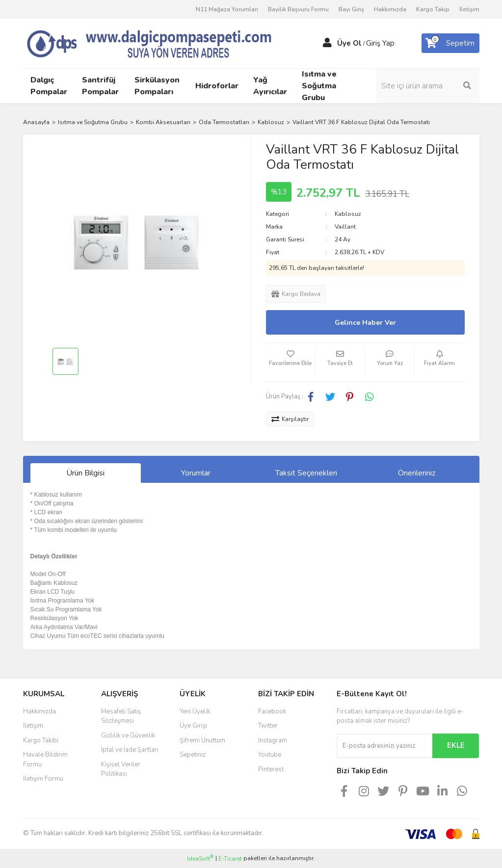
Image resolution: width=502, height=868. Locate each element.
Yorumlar (196, 473)
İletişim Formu (43, 779)
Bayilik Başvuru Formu (298, 9)
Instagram (273, 740)
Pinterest (271, 769)
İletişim (469, 9)
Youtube (270, 755)
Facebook (272, 711)
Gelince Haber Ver (365, 323)
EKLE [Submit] (456, 745)
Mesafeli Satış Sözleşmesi (121, 716)
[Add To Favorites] (291, 362)
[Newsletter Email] (384, 746)
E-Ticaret (230, 859)
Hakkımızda (390, 9)
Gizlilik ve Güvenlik (128, 736)
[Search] (428, 86)
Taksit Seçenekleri (306, 473)
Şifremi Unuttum (202, 740)
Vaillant (345, 227)
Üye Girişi (193, 726)
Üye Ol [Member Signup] (349, 43)
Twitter (268, 726)
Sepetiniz (193, 755)
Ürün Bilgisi (85, 473)
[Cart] (450, 43)
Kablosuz (348, 214)
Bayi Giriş (351, 9)
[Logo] (163, 43)
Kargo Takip (433, 9)
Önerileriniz (417, 473)
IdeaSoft (200, 858)
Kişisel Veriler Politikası (121, 769)
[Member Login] (327, 43)
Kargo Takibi (41, 740)
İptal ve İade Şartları (130, 750)
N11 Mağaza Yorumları (227, 9)
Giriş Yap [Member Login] (380, 43)
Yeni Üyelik (195, 711)
